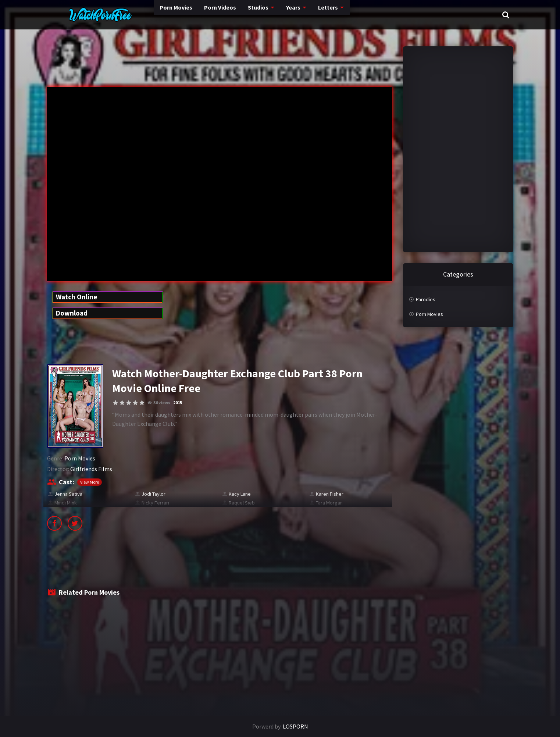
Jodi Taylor (154, 494)
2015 (178, 403)
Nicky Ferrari (155, 503)
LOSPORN (295, 726)
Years (262, 15)
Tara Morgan (329, 503)
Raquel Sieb (242, 503)
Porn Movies (140, 15)
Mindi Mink (66, 503)
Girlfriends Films (91, 469)
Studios (226, 15)
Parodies (426, 299)
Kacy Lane (240, 494)
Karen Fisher (330, 494)
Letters (298, 15)
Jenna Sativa (68, 494)
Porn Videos (187, 15)
